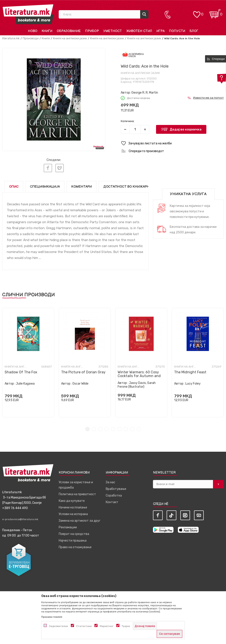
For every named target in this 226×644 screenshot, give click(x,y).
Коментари (82, 186)
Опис (14, 186)
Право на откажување (75, 546)
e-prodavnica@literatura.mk (20, 518)
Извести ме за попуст (208, 98)
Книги (46, 38)
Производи (31, 38)
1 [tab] (88, 428)
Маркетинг (107, 626)
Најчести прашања (73, 539)
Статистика (84, 626)
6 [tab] (120, 428)
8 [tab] (132, 428)
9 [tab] (139, 428)
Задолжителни (58, 626)
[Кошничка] (215, 12)
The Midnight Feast (190, 371)
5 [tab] (113, 428)
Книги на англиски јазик (70, 38)
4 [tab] (107, 428)
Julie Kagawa (25, 382)
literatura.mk (11, 38)
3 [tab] (100, 428)
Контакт (112, 501)
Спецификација (45, 186)
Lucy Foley (193, 382)
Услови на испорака (73, 513)
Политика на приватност (77, 493)
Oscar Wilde (80, 382)
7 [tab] (126, 428)
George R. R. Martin (145, 93)
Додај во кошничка (186, 129)
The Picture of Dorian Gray (83, 371)
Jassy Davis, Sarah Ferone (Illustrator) (137, 384)
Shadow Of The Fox (21, 371)
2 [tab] (94, 428)
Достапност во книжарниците (132, 186)
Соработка (114, 494)
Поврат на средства (74, 533)
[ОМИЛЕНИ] (197, 12)
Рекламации (68, 526)
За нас (110, 481)
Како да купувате (72, 500)
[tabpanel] (28, 361)
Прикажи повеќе (52, 617)
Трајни (126, 626)
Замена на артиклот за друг (80, 520)
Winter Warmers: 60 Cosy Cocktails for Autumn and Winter (139, 375)
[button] (172, 143)
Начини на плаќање (73, 506)
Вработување (116, 488)
